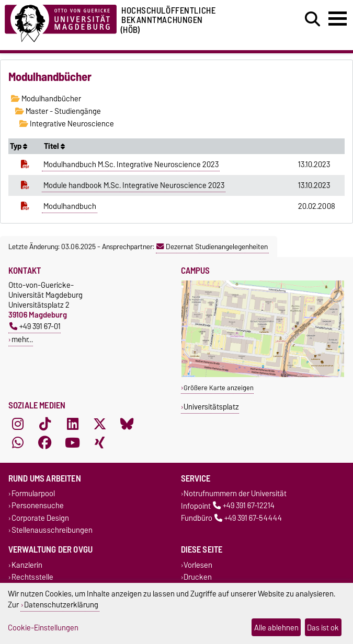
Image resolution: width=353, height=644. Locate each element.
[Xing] (100, 443)
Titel (54, 146)
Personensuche (38, 506)
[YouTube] (73, 443)
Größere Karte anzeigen (219, 388)
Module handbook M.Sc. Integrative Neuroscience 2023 (134, 185)
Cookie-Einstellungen (43, 628)
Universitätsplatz (211, 407)
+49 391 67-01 (35, 326)
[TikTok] (45, 424)
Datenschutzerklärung (61, 605)
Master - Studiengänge (58, 111)
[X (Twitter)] (100, 424)
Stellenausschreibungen (52, 530)
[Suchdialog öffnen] (312, 19)
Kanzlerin (27, 565)
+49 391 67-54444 (248, 518)
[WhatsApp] (18, 443)
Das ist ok (323, 628)
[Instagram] (18, 424)
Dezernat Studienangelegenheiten (212, 247)
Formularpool (33, 494)
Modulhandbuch (70, 206)
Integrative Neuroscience (67, 124)
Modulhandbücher (46, 99)
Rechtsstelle (32, 577)
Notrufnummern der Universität (235, 494)
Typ (19, 146)
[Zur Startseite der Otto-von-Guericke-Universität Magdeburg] (61, 22)
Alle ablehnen (276, 628)
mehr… (22, 339)
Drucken (198, 577)
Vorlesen (198, 565)
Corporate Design (40, 518)
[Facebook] (45, 443)
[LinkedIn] (73, 424)
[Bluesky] (127, 424)
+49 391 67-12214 (244, 506)
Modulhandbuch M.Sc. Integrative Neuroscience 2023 (131, 165)
